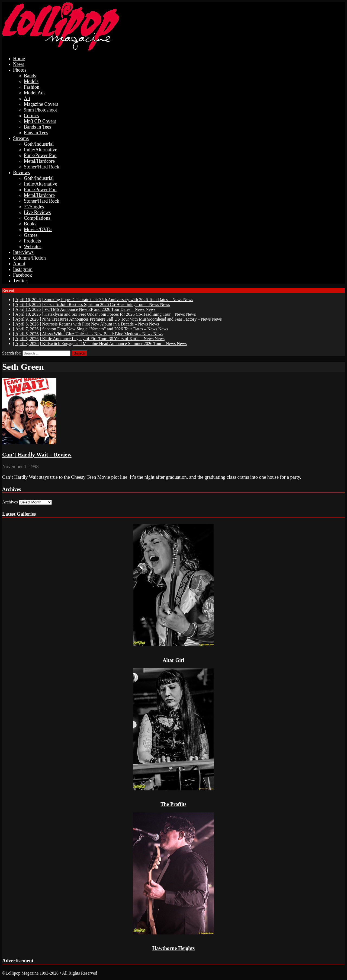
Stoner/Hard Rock (41, 167)
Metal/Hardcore (39, 161)
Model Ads (35, 93)
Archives (10, 502)
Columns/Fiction (29, 258)
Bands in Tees (37, 127)
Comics (31, 116)
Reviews (21, 173)
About (19, 264)
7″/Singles (34, 207)
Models (31, 81)
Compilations (37, 218)
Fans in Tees (36, 133)
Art (27, 98)
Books (30, 224)
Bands (30, 76)
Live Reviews (37, 212)
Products (32, 241)
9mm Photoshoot (41, 110)
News (19, 64)
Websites (33, 247)
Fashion (32, 87)
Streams (21, 138)
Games (31, 235)
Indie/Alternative (41, 150)
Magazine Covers (41, 104)
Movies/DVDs (38, 229)
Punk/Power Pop (40, 155)
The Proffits (173, 804)
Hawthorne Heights (173, 948)
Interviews (23, 252)
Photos (20, 70)
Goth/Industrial (39, 144)
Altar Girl (173, 660)
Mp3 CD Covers (40, 121)
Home (19, 59)
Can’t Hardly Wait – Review (37, 455)
